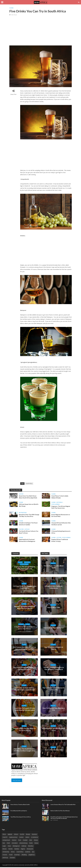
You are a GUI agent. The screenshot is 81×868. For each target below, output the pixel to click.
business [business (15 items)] (34, 835)
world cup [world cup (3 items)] (5, 858)
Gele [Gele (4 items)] (31, 841)
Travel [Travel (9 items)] (11, 855)
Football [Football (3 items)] (25, 841)
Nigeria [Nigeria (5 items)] (23, 850)
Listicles (27, 530)
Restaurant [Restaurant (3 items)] (30, 850)
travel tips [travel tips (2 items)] (17, 855)
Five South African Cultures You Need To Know (29, 533)
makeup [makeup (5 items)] (24, 847)
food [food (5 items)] (20, 841)
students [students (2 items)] (28, 853)
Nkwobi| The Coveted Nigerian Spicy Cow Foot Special (25, 608)
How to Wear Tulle (54, 608)
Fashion (53, 565)
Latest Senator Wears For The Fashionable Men (64, 805)
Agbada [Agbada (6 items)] (10, 835)
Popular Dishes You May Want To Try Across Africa (25, 730)
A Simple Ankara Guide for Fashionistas (54, 588)
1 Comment (55, 821)
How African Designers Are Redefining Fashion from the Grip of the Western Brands (64, 818)
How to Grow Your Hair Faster (54, 628)
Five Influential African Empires (19, 811)
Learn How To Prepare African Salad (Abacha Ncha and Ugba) (25, 710)
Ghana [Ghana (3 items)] (36, 841)
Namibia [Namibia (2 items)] (17, 850)
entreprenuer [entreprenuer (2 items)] (6, 841)
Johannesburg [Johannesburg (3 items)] (23, 844)
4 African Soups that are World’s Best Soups (29, 505)
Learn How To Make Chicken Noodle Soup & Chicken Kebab (25, 689)
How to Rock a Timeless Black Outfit (54, 567)
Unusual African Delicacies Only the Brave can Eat (61, 524)
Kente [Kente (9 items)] (31, 844)
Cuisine (11, 8)
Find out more (17, 781)
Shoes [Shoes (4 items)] (13, 853)
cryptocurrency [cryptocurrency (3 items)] (13, 838)
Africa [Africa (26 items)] (4, 835)
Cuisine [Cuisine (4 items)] (21, 838)
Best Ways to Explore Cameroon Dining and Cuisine (25, 669)
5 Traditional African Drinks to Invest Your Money (25, 628)
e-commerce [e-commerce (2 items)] (35, 838)
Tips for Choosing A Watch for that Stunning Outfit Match (54, 669)
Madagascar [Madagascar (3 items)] (16, 847)
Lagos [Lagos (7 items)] (4, 847)
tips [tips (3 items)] (33, 853)
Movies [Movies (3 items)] (5, 850)
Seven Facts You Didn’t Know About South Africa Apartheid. (28, 497)
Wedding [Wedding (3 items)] (24, 855)
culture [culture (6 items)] (27, 838)
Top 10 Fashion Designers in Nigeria (54, 649)
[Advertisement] (41, 30)
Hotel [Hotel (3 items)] (8, 844)
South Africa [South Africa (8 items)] (20, 853)
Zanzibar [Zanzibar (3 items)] (12, 858)
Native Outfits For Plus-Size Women (61, 811)
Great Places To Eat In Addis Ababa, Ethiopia (60, 497)
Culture (21, 530)
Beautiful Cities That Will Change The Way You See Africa (29, 516)
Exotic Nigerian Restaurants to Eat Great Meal (61, 516)
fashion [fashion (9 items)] (14, 841)
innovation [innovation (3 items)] (15, 844)
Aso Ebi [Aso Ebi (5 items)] (22, 835)
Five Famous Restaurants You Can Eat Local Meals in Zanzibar (25, 649)
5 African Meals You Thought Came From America (25, 588)
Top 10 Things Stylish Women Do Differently (54, 689)
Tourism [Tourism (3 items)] (5, 855)
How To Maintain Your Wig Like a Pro (54, 710)
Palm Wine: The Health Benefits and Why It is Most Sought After (25, 750)
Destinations (23, 513)
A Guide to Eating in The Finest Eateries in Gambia (29, 524)
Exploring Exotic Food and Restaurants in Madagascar (27, 541)
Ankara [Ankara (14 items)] (16, 835)
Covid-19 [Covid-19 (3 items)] (5, 838)
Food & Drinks (56, 504)
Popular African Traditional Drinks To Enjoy (60, 541)
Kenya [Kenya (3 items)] (36, 844)
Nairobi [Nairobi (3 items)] (10, 850)
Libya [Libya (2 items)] (9, 847)
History (21, 494)
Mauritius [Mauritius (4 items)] (31, 847)
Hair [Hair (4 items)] (4, 844)
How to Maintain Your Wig (54, 750)
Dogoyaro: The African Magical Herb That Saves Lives (61, 507)
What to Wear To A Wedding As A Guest (54, 730)
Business (21, 625)
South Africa (29, 483)
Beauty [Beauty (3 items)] (28, 835)
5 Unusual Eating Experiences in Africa (61, 533)
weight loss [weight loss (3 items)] (32, 855)
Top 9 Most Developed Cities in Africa (21, 818)
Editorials (60, 502)
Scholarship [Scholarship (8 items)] (6, 853)
